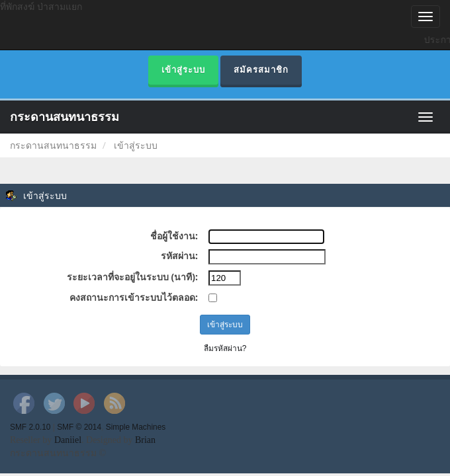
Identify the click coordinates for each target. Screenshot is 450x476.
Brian (145, 440)
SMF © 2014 (79, 427)
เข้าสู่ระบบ (183, 70)
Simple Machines (136, 427)
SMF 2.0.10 (30, 427)
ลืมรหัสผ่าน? (225, 348)
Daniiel (68, 440)
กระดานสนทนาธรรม (65, 117)
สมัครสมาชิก (261, 70)
